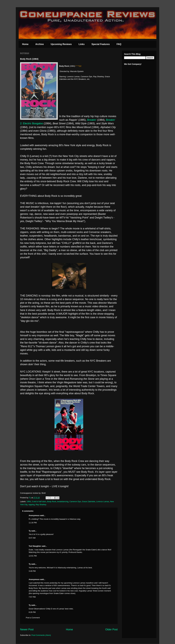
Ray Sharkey (41, 505)
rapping (31, 505)
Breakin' (92, 120)
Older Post (111, 629)
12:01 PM (33, 556)
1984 (29, 502)
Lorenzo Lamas (103, 502)
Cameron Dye (75, 502)
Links (82, 44)
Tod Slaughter (35, 546)
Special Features (101, 44)
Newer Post (27, 629)
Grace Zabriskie (89, 502)
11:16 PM (33, 523)
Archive (40, 44)
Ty (30, 531)
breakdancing (63, 502)
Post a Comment (33, 618)
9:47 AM (32, 538)
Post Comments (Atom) (41, 635)
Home (25, 44)
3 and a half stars (39, 502)
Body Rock (52, 502)
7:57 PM (32, 597)
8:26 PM (32, 612)
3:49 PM (32, 571)
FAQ (119, 44)
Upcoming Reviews (61, 44)
